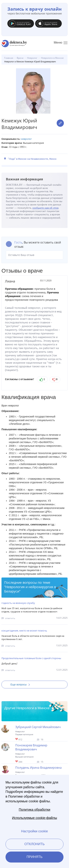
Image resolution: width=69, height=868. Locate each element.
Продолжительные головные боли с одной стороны (31, 658)
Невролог (26, 139)
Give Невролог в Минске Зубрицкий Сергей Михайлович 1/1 (17, 739)
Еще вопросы (21, 685)
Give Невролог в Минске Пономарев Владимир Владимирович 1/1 (17, 762)
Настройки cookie (34, 831)
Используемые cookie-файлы (34, 818)
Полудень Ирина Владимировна (38, 768)
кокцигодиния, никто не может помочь (24, 631)
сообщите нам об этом (45, 208)
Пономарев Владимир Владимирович (31, 747)
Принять (34, 857)
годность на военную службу (18, 603)
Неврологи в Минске (33, 708)
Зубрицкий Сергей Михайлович (38, 727)
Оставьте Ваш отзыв (34, 255)
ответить (10, 618)
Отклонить (34, 844)
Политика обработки (34, 810)
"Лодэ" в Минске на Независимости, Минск (32, 159)
